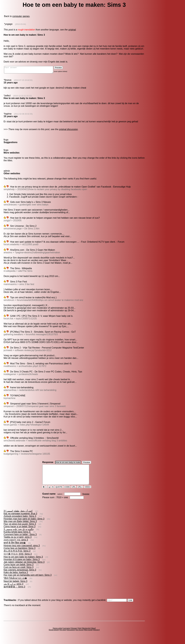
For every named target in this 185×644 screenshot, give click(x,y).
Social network (54, 635)
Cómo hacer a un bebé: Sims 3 (20, 532)
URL (74, 492)
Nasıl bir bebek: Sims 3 (15, 586)
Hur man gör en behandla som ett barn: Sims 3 (28, 580)
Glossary (74, 633)
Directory (96, 635)
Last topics (67, 633)
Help (80, 633)
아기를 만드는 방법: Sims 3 (18, 559)
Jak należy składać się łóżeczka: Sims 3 (24, 567)
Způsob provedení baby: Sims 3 (20, 521)
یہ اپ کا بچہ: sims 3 (13, 589)
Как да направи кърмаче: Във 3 (20, 519)
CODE (67, 492)
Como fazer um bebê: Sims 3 (19, 570)
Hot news (63, 635)
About (93, 633)
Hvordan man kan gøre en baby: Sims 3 (24, 524)
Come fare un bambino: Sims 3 (20, 553)
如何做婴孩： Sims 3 (14, 592)
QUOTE (59, 492)
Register (86, 499)
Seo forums (79, 635)
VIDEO (88, 492)
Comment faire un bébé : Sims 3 (20, 540)
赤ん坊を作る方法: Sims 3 (17, 556)
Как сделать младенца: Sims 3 (20, 575)
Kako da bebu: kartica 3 (16, 578)
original (72, 30)
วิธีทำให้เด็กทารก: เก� (15, 583)
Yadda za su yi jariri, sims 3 (18, 542)
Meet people (88, 635)
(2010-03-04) (21, 24)
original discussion (68, 131)
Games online (58, 633)
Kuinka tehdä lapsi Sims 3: (17, 537)
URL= (80, 492)
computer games (21, 16)
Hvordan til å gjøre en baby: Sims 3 (22, 565)
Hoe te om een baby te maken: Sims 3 (23, 562)
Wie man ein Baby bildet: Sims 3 (20, 527)
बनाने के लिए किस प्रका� (15, 548)
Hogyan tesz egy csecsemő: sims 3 (22, 551)
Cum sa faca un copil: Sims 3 (19, 572)
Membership (86, 633)
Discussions (71, 635)
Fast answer (31, 70)
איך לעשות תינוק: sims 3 (16, 545)
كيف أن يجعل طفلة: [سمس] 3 (18, 516)
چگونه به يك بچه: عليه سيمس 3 (19, 534)
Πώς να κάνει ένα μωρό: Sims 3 (20, 529)
